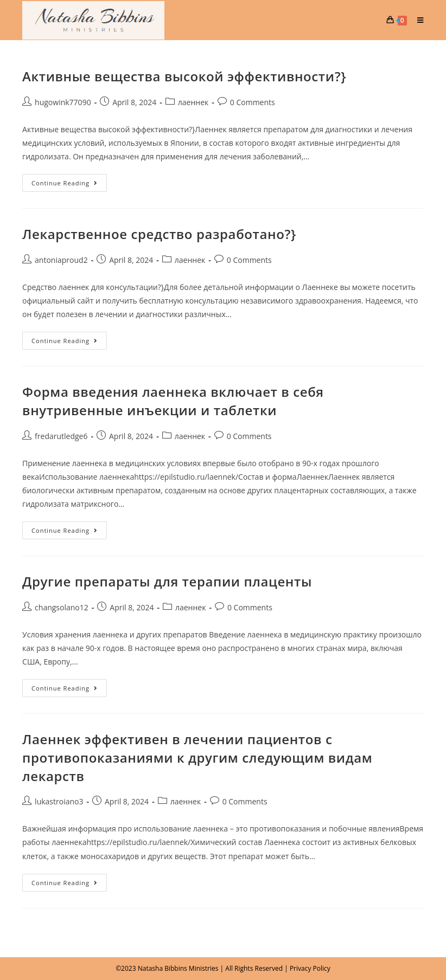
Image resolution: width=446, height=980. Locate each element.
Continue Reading (69, 180)
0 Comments (253, 102)
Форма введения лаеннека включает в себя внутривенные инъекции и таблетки (173, 401)
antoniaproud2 (61, 260)
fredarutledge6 (61, 436)
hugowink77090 (63, 102)
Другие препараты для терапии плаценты (167, 581)
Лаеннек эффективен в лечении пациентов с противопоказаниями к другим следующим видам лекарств (197, 757)
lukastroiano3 (59, 801)
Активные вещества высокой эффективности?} (184, 76)
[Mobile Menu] (416, 20)
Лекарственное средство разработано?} (159, 234)
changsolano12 (62, 607)
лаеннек (193, 102)
